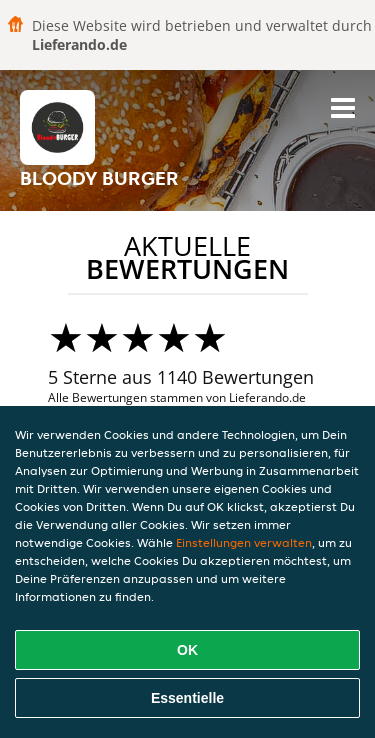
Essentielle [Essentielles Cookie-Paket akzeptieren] (187, 698)
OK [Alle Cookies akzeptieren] (187, 650)
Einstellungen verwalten (244, 542)
